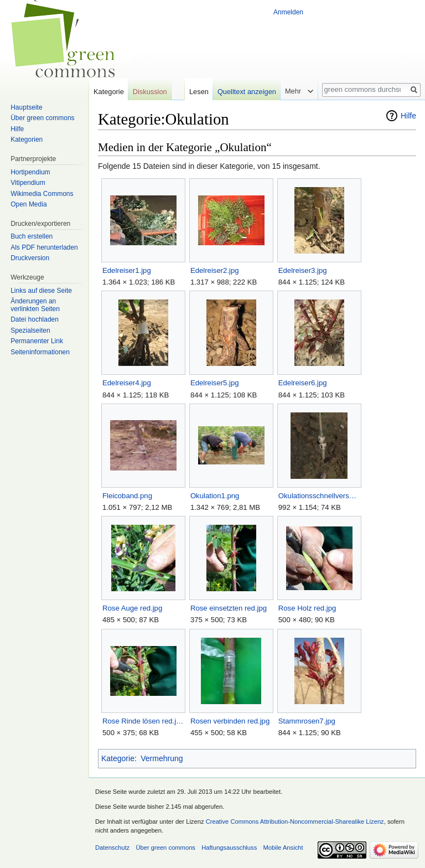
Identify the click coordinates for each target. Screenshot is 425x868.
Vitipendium (28, 183)
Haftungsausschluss (229, 848)
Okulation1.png (215, 496)
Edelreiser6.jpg (303, 383)
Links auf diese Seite (41, 291)
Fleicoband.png (127, 496)
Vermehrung (162, 758)
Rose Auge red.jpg (132, 608)
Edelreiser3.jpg (303, 270)
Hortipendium (30, 172)
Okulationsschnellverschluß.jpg (319, 496)
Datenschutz (112, 848)
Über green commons (42, 118)
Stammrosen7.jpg (307, 721)
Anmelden (288, 12)
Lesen (199, 92)
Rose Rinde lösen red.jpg (143, 721)
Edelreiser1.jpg (127, 270)
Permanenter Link (37, 341)
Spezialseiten (30, 330)
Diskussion (150, 92)
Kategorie (118, 758)
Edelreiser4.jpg (127, 383)
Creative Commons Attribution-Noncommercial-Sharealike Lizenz (295, 821)
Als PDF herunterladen (44, 247)
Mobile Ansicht (283, 848)
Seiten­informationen (40, 352)
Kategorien (27, 139)
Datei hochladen (35, 319)
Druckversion (30, 258)
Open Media (28, 204)
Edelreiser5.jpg (215, 383)
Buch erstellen (32, 236)
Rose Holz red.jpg (307, 608)
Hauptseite (26, 107)
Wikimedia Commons (42, 194)
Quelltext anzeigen (247, 92)
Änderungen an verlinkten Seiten (35, 305)
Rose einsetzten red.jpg (229, 608)
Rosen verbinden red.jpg (230, 721)
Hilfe (408, 116)
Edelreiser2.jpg (215, 270)
